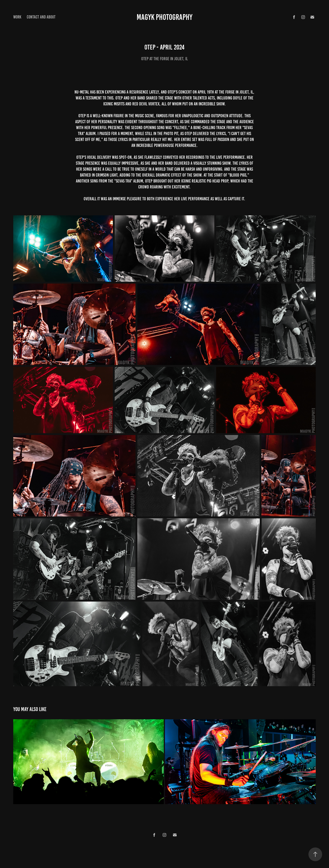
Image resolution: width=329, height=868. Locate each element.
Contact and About (41, 17)
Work (17, 17)
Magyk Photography (164, 17)
